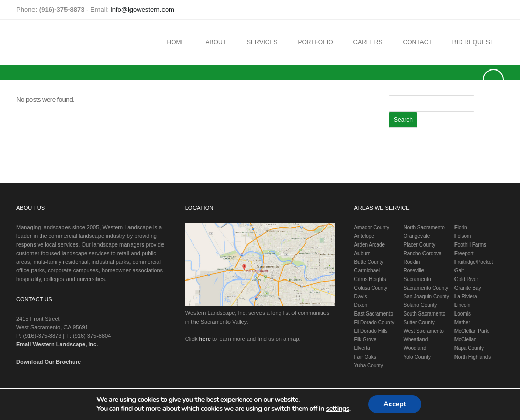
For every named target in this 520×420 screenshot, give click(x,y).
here (205, 339)
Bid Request (473, 42)
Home (176, 42)
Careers (368, 42)
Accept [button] (395, 404)
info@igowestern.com (142, 9)
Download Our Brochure (48, 362)
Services (262, 42)
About (216, 42)
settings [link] (338, 409)
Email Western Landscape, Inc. (57, 344)
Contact (418, 42)
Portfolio (315, 42)
